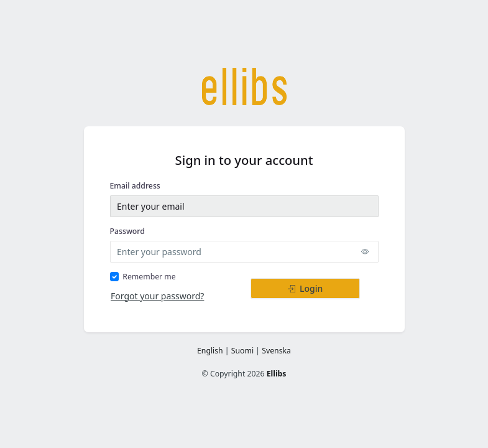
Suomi (242, 351)
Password (127, 231)
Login (306, 288)
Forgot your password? (157, 296)
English (210, 351)
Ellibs (277, 374)
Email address (135, 186)
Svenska (276, 351)
